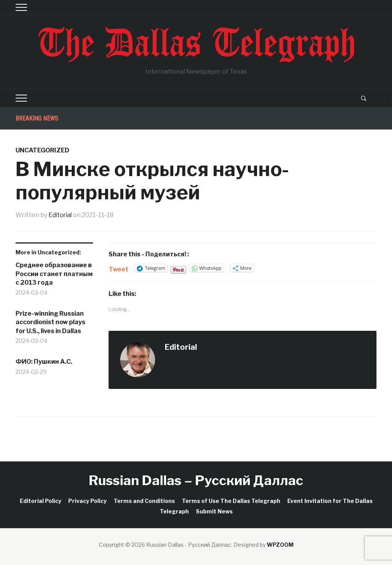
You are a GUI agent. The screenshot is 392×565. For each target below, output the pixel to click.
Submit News (214, 511)
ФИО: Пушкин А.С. (44, 362)
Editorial (61, 215)
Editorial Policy (41, 500)
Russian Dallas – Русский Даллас (196, 480)
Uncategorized (42, 150)
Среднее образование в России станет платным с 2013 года (54, 274)
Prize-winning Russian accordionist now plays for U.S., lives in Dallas (50, 322)
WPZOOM (280, 545)
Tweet (118, 268)
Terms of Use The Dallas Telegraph (231, 500)
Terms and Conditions (144, 500)
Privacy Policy (87, 500)
